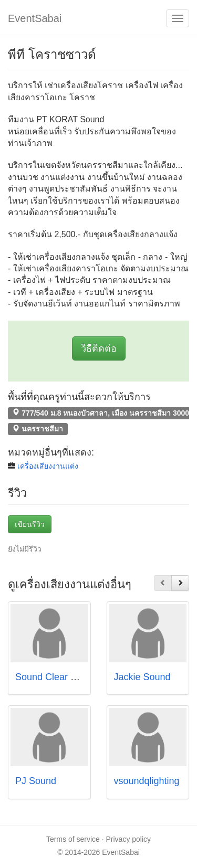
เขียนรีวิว (30, 524)
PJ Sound (36, 781)
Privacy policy (129, 839)
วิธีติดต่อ (99, 348)
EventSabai (35, 18)
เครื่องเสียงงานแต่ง (48, 466)
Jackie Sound (142, 677)
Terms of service (73, 839)
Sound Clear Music (55, 677)
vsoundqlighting (147, 781)
